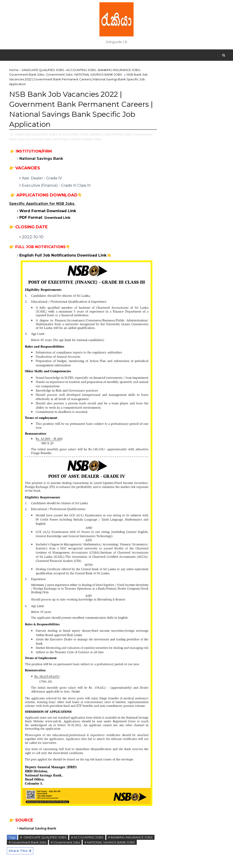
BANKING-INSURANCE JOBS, (111, 134)
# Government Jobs (65, 842)
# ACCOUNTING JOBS (87, 837)
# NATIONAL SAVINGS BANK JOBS (110, 842)
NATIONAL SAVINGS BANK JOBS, (78, 139)
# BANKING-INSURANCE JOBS (130, 837)
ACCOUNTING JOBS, (74, 134)
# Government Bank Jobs (27, 842)
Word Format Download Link (48, 211)
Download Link (45, 218)
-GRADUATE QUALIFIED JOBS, (36, 134)
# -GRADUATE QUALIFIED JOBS (43, 837)
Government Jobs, (39, 139)
